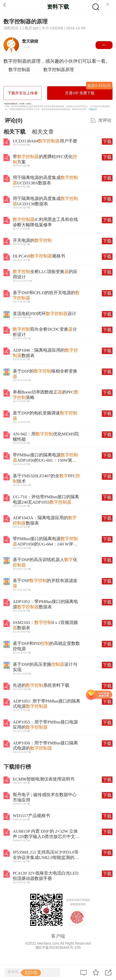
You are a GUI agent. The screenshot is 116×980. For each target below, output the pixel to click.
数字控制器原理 (59, 70)
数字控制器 (19, 70)
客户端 (58, 936)
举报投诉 (93, 109)
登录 (16, 104)
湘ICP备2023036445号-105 (58, 947)
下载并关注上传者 (23, 93)
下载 (107, 141)
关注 (104, 45)
